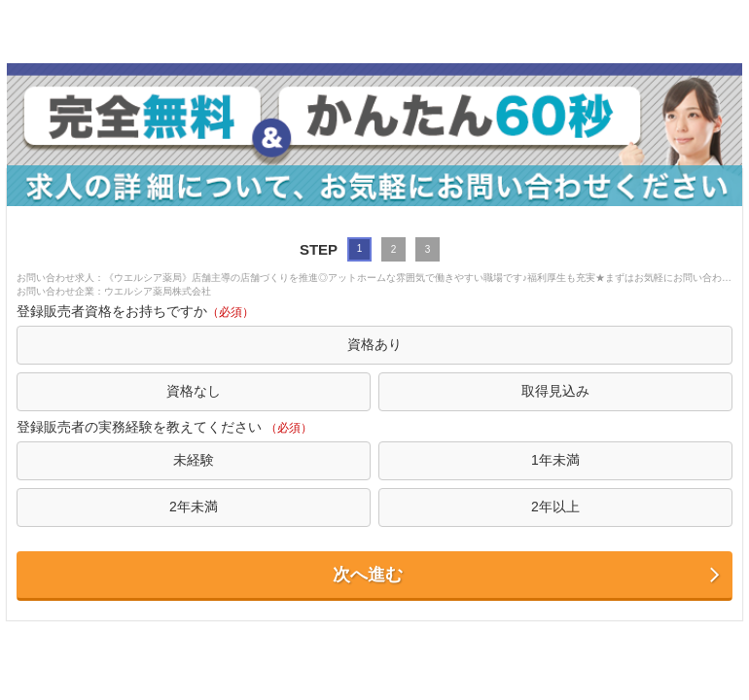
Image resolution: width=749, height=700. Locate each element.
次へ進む (528, 575)
